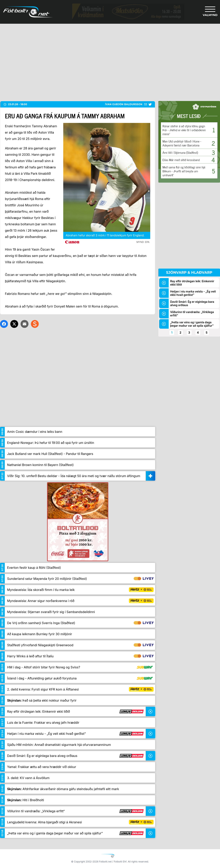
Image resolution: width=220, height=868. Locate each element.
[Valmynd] (210, 12)
